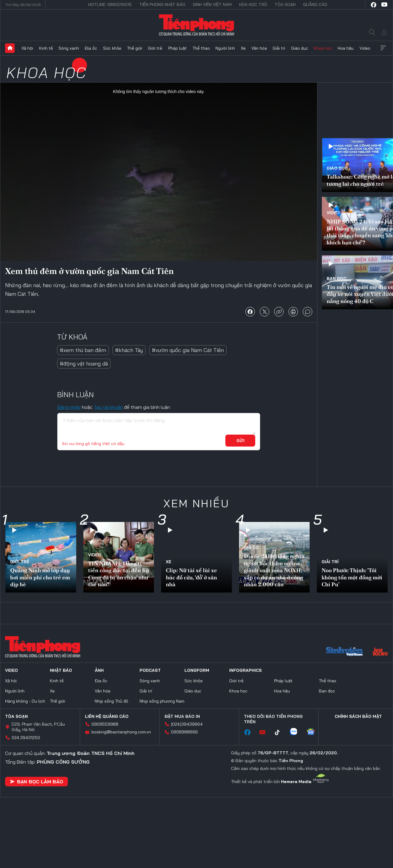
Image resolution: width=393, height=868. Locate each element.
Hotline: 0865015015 (110, 4)
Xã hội (27, 48)
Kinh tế (46, 48)
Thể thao (201, 48)
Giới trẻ (155, 48)
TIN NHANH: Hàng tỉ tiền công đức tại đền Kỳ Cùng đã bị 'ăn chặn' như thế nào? (119, 574)
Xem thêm (383, 48)
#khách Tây (129, 350)
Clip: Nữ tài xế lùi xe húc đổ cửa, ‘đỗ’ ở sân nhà (191, 577)
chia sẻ (250, 312)
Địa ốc (91, 48)
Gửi (240, 441)
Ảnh (99, 670)
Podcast (150, 670)
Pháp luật (178, 48)
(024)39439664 (187, 724)
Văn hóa (259, 48)
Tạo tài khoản (108, 407)
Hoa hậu (346, 48)
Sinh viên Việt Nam (212, 4)
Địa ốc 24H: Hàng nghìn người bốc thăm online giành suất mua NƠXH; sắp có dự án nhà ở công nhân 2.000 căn (274, 570)
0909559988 (105, 724)
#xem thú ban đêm (83, 350)
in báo (293, 312)
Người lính (225, 48)
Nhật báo (61, 670)
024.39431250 (26, 738)
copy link (279, 312)
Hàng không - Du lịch (25, 701)
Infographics (246, 670)
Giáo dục (300, 48)
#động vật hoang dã (84, 364)
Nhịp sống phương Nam (162, 701)
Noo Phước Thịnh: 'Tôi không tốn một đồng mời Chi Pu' (352, 577)
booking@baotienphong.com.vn (121, 732)
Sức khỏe (112, 48)
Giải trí (279, 48)
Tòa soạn (285, 4)
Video (365, 48)
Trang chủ (10, 48)
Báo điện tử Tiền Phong (197, 25)
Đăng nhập (69, 407)
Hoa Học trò (253, 4)
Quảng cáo (315, 4)
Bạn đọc (337, 278)
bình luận (308, 312)
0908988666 (184, 732)
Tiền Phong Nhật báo (162, 4)
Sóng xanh (69, 48)
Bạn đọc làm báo (36, 782)
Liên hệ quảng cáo (107, 716)
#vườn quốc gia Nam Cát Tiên (188, 350)
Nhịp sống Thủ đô (111, 701)
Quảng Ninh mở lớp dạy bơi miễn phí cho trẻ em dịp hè (40, 577)
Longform (197, 670)
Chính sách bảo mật (358, 716)
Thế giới (135, 48)
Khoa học (323, 48)
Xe (243, 48)
